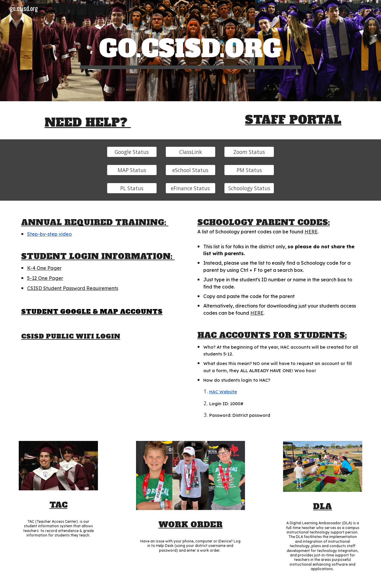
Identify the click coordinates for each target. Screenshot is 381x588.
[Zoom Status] (249, 152)
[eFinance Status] (190, 188)
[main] (190, 51)
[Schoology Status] (249, 188)
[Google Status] (132, 152)
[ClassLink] (190, 152)
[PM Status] (249, 170)
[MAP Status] (132, 170)
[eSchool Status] (190, 170)
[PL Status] (132, 188)
